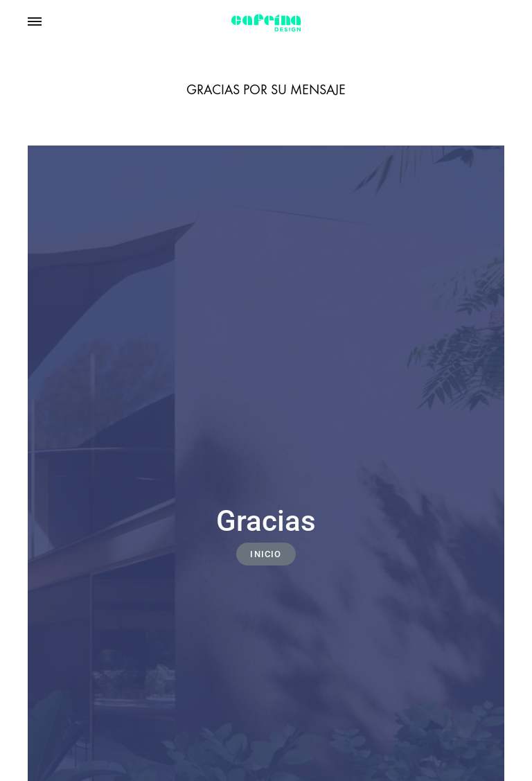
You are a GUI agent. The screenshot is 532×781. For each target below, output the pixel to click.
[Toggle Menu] (35, 22)
